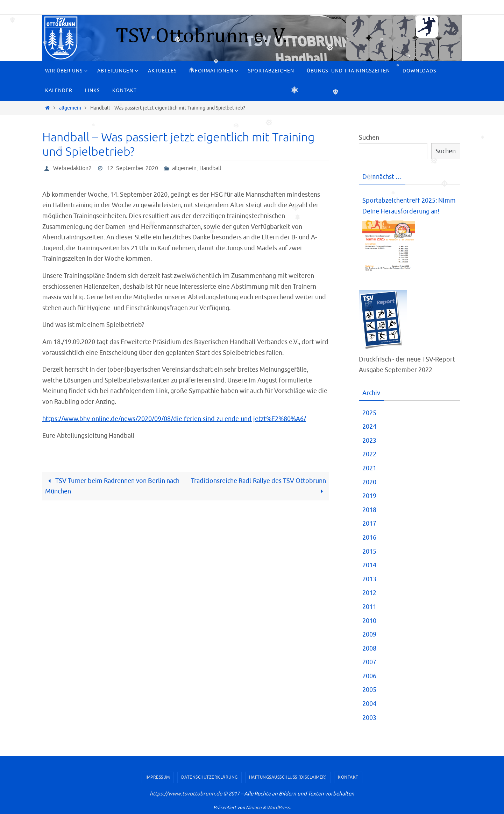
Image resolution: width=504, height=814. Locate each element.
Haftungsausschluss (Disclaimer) (288, 777)
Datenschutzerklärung (210, 777)
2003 (369, 718)
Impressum (158, 777)
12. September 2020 (133, 168)
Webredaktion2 (72, 168)
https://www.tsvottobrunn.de (186, 794)
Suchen (369, 138)
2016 (369, 538)
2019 (369, 496)
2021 (369, 468)
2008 (369, 648)
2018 (369, 510)
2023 (369, 441)
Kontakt (348, 777)
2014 (369, 565)
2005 (369, 690)
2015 (369, 552)
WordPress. (279, 808)
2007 (369, 662)
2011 (369, 607)
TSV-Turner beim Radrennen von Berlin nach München (112, 486)
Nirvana (254, 808)
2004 (369, 704)
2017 (369, 524)
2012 (369, 593)
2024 (369, 427)
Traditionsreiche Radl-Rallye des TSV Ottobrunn (258, 486)
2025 (369, 413)
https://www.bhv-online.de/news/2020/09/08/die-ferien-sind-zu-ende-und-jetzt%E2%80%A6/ (174, 419)
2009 (369, 634)
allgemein (70, 108)
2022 (369, 454)
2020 (369, 482)
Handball (210, 168)
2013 (369, 579)
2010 (369, 621)
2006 (369, 676)
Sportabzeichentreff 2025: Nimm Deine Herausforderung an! (409, 206)
